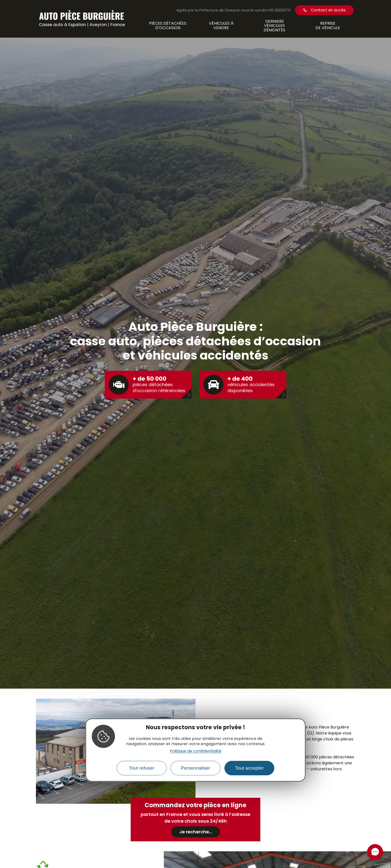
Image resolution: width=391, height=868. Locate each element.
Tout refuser (142, 768)
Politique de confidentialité (196, 751)
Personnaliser (195, 768)
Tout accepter (249, 768)
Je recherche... (196, 832)
